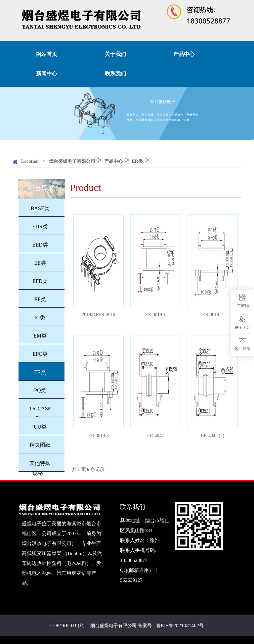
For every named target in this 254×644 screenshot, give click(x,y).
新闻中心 (47, 74)
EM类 (40, 336)
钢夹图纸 (40, 445)
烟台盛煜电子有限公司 (72, 161)
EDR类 (40, 227)
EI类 (40, 318)
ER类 (137, 161)
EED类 (40, 245)
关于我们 (115, 54)
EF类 (40, 299)
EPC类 (40, 354)
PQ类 (40, 390)
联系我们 (115, 74)
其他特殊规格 (40, 468)
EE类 (40, 263)
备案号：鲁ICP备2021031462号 (171, 625)
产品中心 (184, 54)
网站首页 (47, 54)
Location (30, 161)
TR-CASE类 (40, 414)
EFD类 (40, 281)
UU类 (40, 427)
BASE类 (40, 208)
